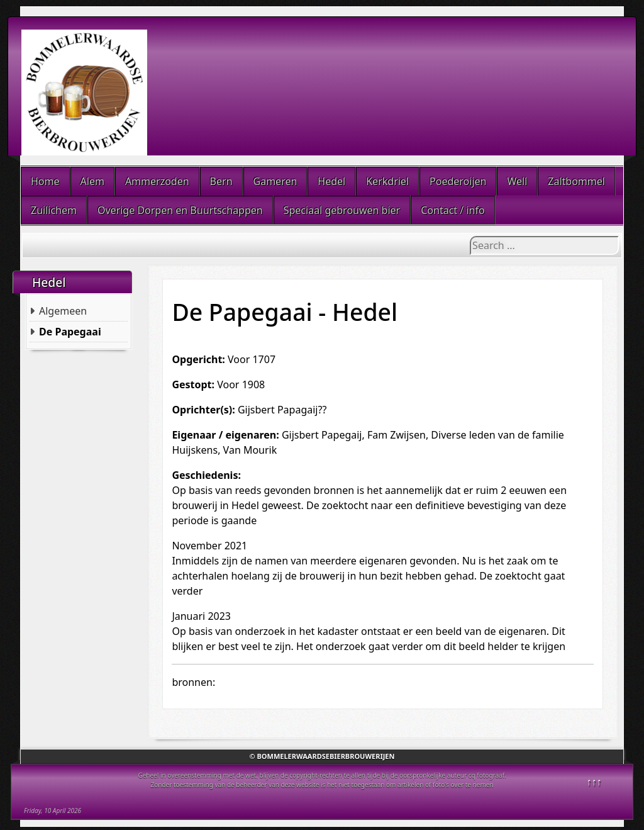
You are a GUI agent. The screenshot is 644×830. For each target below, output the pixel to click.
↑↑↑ (594, 782)
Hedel (331, 181)
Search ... (470, 236)
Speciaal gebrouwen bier (342, 210)
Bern (221, 181)
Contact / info (452, 210)
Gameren (275, 181)
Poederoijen (458, 181)
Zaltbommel (576, 181)
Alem (92, 181)
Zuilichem (54, 210)
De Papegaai (70, 332)
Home (45, 181)
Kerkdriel (387, 181)
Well (517, 181)
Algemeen (63, 311)
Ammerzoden (157, 181)
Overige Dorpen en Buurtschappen (180, 210)
